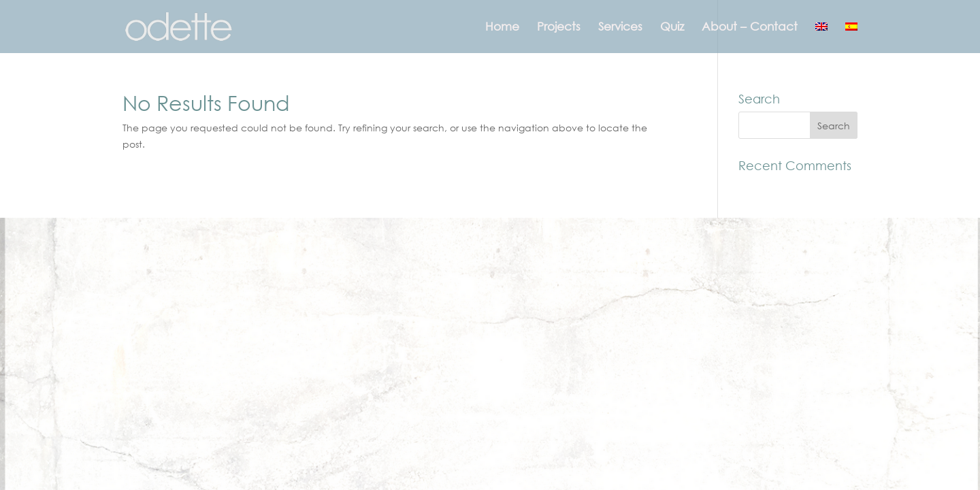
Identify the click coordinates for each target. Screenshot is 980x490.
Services (620, 28)
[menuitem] (821, 37)
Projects (559, 28)
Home (502, 28)
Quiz (672, 28)
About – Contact (750, 28)
